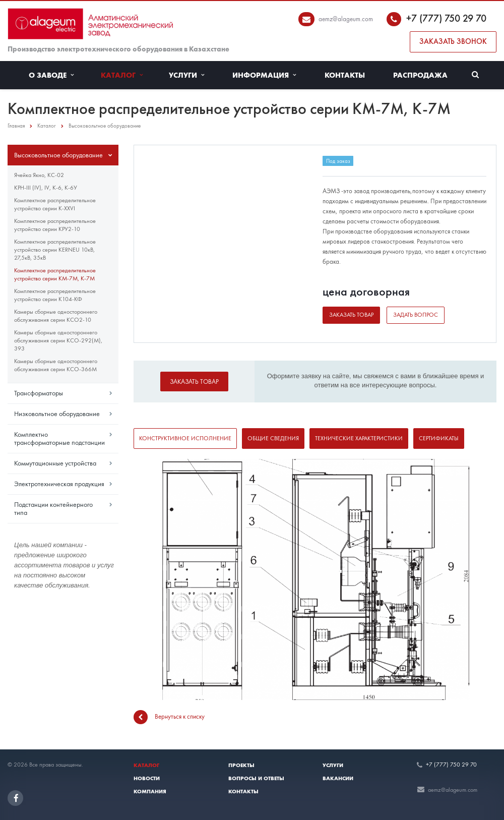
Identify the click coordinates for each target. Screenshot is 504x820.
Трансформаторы (39, 393)
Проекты (241, 765)
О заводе (51, 75)
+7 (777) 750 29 (441, 18)
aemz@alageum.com (346, 19)
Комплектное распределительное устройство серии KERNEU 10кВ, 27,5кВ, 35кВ (55, 250)
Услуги (186, 75)
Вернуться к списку (169, 717)
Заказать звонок (453, 41)
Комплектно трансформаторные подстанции (59, 438)
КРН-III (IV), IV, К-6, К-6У (46, 188)
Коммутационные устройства (55, 463)
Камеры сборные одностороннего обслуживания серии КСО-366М (56, 365)
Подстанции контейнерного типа (53, 508)
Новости (147, 778)
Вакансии (338, 778)
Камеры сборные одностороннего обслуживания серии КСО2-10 (56, 316)
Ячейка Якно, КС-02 (39, 175)
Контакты (345, 75)
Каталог (122, 75)
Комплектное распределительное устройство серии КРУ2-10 (55, 225)
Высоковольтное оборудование (58, 155)
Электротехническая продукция (59, 484)
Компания (150, 791)
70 (481, 18)
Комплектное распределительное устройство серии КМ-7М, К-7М (55, 274)
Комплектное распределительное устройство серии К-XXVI (55, 204)
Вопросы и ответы (256, 778)
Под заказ (338, 161)
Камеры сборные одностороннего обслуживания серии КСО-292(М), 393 (58, 340)
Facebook (16, 798)
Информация (264, 75)
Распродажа (420, 75)
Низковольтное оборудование (57, 414)
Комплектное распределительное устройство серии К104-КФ (55, 295)
